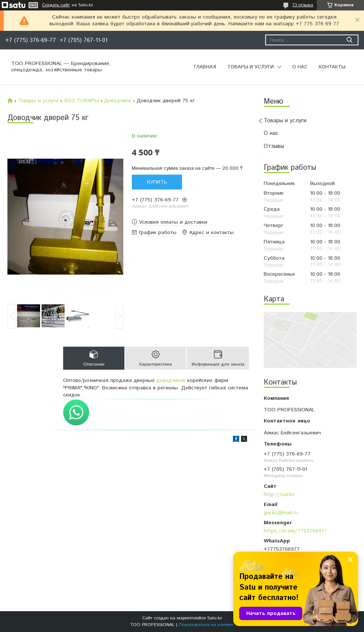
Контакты (332, 67)
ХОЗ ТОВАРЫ (81, 101)
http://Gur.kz (279, 495)
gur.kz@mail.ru (281, 513)
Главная (205, 67)
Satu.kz (215, 618)
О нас (300, 67)
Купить (157, 182)
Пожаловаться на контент (206, 625)
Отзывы (274, 146)
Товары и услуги (251, 67)
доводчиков (171, 380)
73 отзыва (303, 5)
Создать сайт (56, 5)
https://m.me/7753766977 (295, 531)
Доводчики (118, 101)
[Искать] (349, 40)
